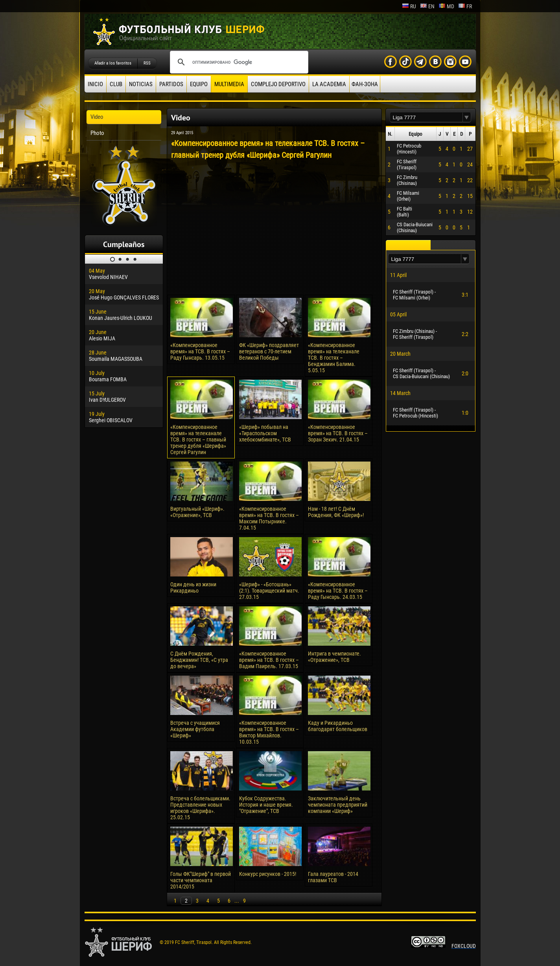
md (446, 6)
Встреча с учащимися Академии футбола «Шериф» (195, 729)
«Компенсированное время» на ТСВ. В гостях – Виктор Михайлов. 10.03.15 (269, 732)
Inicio (95, 84)
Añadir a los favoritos (113, 63)
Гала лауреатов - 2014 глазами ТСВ (333, 877)
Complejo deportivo (278, 84)
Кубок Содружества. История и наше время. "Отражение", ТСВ (266, 805)
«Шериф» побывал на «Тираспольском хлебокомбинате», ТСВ (265, 433)
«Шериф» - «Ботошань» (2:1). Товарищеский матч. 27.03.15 (269, 591)
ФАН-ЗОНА (365, 84)
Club (116, 84)
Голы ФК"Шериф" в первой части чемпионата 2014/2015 (201, 880)
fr (465, 6)
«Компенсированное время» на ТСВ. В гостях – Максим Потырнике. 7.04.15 (269, 518)
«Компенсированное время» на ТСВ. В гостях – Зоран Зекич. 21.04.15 (338, 433)
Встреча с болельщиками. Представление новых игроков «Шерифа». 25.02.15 (200, 808)
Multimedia (229, 84)
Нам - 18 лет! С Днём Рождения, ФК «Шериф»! (336, 512)
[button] (467, 117)
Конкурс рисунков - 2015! (268, 874)
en (427, 6)
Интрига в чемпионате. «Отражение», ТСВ (334, 657)
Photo (97, 133)
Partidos (171, 84)
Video (97, 117)
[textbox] (426, 117)
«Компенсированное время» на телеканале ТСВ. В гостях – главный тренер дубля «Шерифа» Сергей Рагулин (198, 440)
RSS (147, 63)
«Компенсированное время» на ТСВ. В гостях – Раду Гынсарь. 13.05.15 (200, 351)
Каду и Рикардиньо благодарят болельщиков (338, 726)
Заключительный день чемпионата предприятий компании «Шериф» (338, 805)
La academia (329, 84)
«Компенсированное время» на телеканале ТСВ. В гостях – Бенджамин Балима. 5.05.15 (334, 358)
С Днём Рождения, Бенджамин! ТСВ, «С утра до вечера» (199, 660)
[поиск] (238, 62)
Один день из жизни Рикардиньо (193, 587)
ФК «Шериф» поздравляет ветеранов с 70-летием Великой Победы (269, 351)
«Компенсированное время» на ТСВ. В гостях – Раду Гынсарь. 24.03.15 (338, 591)
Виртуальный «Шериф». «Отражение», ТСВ (197, 512)
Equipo (199, 84)
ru (409, 6)
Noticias (141, 84)
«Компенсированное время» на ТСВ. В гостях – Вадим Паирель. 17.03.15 (269, 660)
